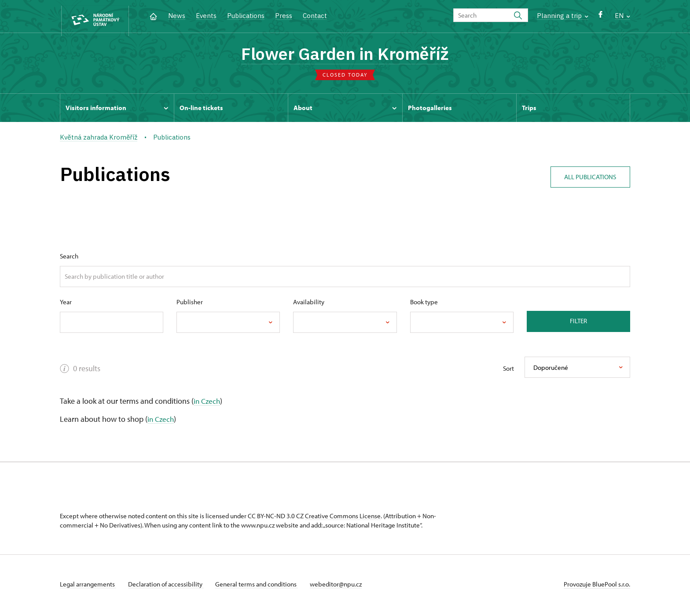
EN (622, 16)
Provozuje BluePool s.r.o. (597, 587)
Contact (315, 16)
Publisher (190, 304)
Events (206, 16)
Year (66, 304)
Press (284, 16)
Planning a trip (563, 16)
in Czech (207, 404)
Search (69, 258)
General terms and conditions (261, 587)
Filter (578, 323)
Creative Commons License (343, 518)
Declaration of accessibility (168, 587)
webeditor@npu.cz (343, 587)
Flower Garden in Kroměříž (345, 55)
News (177, 16)
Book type (424, 304)
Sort (508, 371)
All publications (588, 177)
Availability (309, 304)
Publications (246, 16)
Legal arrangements (88, 587)
